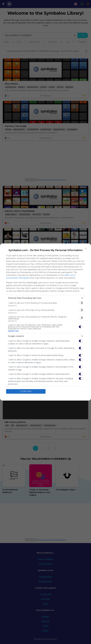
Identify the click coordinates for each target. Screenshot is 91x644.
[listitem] (45, 298)
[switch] (81, 303)
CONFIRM (26, 391)
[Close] (86, 249)
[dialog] (45, 322)
